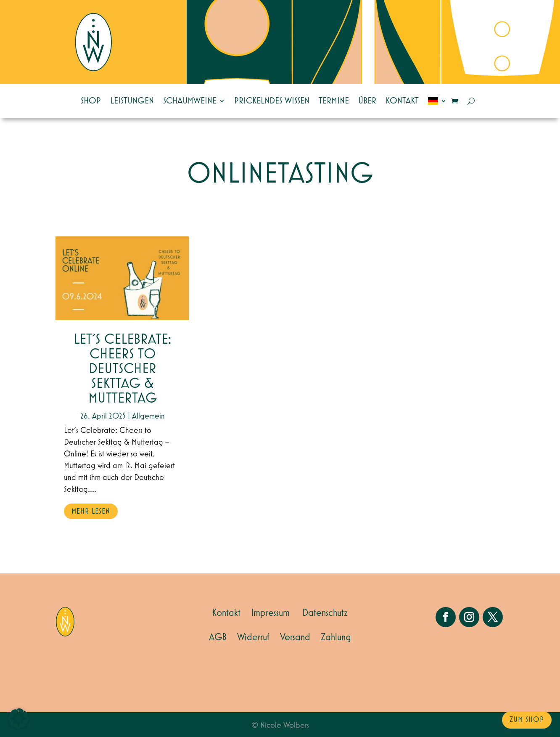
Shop (91, 101)
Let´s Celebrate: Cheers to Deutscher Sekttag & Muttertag (123, 369)
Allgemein (148, 416)
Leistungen (132, 101)
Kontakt (402, 101)
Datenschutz (325, 613)
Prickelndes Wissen (272, 101)
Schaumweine (190, 101)
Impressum (270, 613)
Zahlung (336, 637)
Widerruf (253, 637)
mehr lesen (91, 512)
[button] (18, 718)
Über (367, 101)
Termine (334, 101)
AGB (218, 637)
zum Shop (527, 720)
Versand (295, 637)
